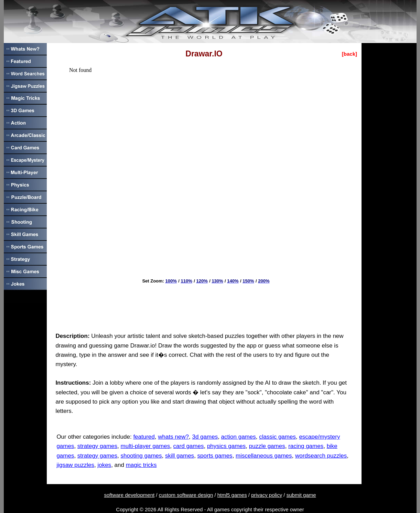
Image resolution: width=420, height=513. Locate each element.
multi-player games (146, 446)
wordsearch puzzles (321, 456)
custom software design (186, 495)
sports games (215, 456)
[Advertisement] (204, 306)
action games (239, 437)
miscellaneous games (264, 456)
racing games (306, 446)
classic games (277, 437)
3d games (205, 437)
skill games (180, 456)
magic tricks (141, 465)
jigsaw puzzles (75, 465)
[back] (349, 54)
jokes (104, 465)
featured (144, 437)
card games (189, 446)
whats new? (173, 437)
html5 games (232, 495)
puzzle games (267, 446)
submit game (301, 495)
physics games (226, 446)
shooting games (141, 456)
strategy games (97, 446)
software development (129, 495)
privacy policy (267, 495)
